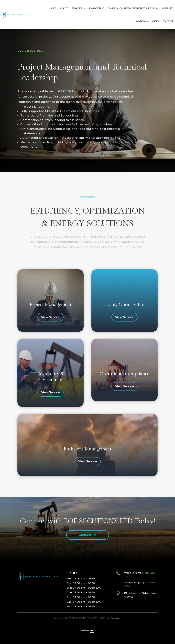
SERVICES (77, 8)
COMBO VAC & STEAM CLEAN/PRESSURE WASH (133, 8)
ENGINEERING (96, 8)
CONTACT (168, 21)
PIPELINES (168, 8)
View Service (51, 317)
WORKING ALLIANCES (147, 21)
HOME (53, 8)
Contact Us (88, 535)
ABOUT (64, 8)
